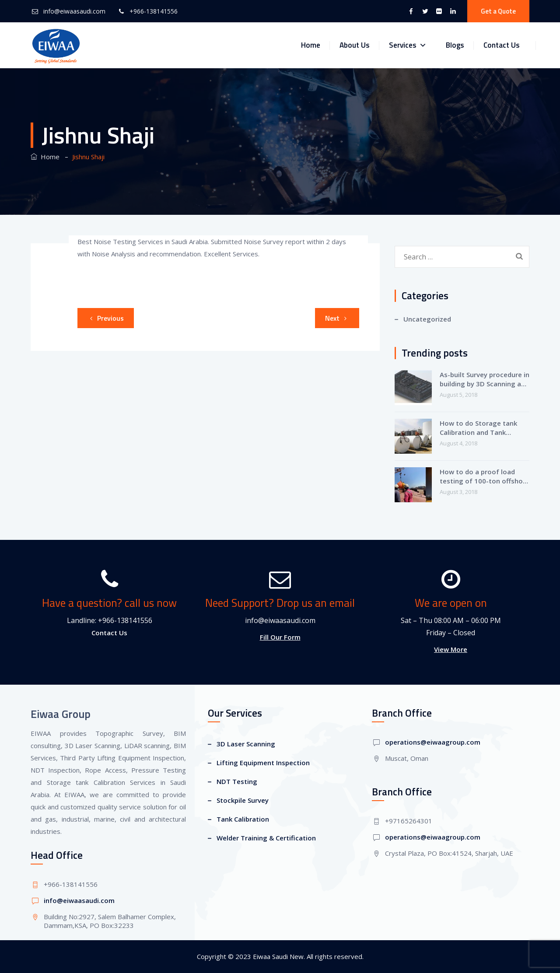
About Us (355, 45)
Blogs (455, 45)
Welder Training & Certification (266, 838)
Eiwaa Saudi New (278, 956)
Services (408, 45)
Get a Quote (498, 11)
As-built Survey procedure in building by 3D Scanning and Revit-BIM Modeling (485, 379)
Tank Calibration (243, 819)
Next (337, 318)
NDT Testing (237, 781)
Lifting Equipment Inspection (263, 763)
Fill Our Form (280, 637)
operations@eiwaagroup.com (433, 742)
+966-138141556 (154, 11)
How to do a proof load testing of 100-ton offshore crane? (485, 476)
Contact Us (502, 45)
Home (311, 45)
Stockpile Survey (243, 800)
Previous (105, 318)
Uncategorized (427, 319)
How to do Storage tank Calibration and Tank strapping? (478, 428)
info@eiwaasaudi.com (74, 11)
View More (451, 649)
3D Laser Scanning (246, 744)
